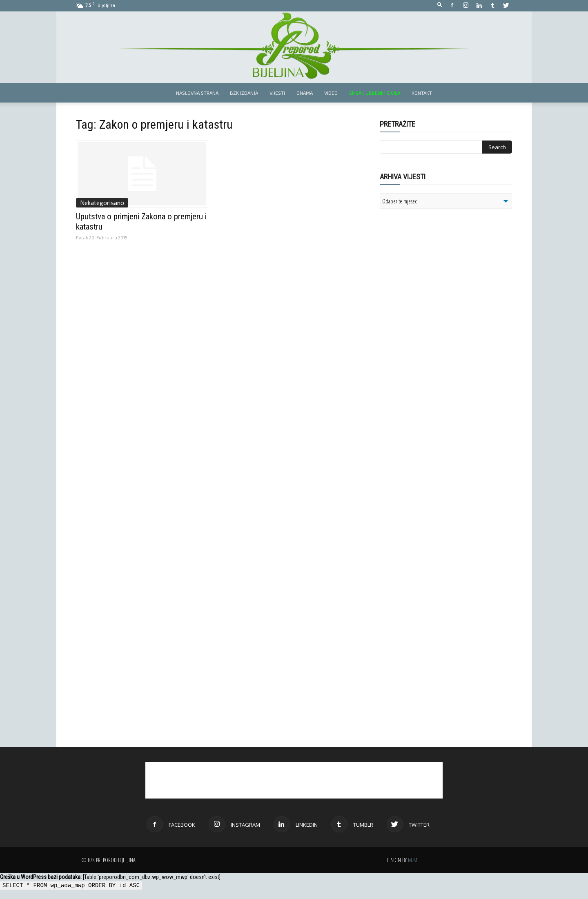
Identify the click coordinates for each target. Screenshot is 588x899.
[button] (440, 5)
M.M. (413, 860)
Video (331, 93)
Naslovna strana (197, 93)
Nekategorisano (102, 203)
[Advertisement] (443, 320)
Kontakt (422, 93)
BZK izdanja (244, 93)
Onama (305, 93)
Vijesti (277, 93)
